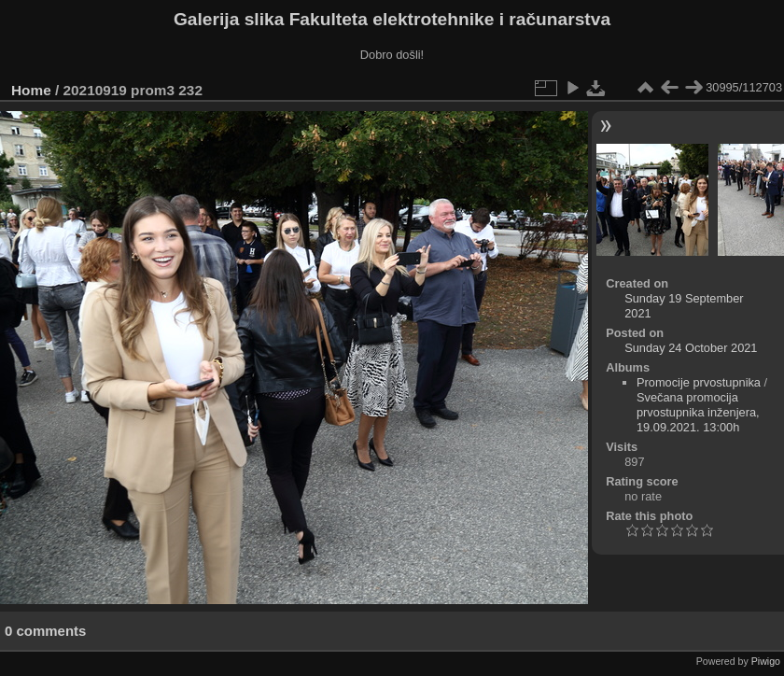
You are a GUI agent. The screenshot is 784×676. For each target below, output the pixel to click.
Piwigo (766, 661)
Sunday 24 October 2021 (691, 348)
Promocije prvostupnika (699, 382)
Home (31, 90)
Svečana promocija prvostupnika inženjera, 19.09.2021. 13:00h (698, 412)
